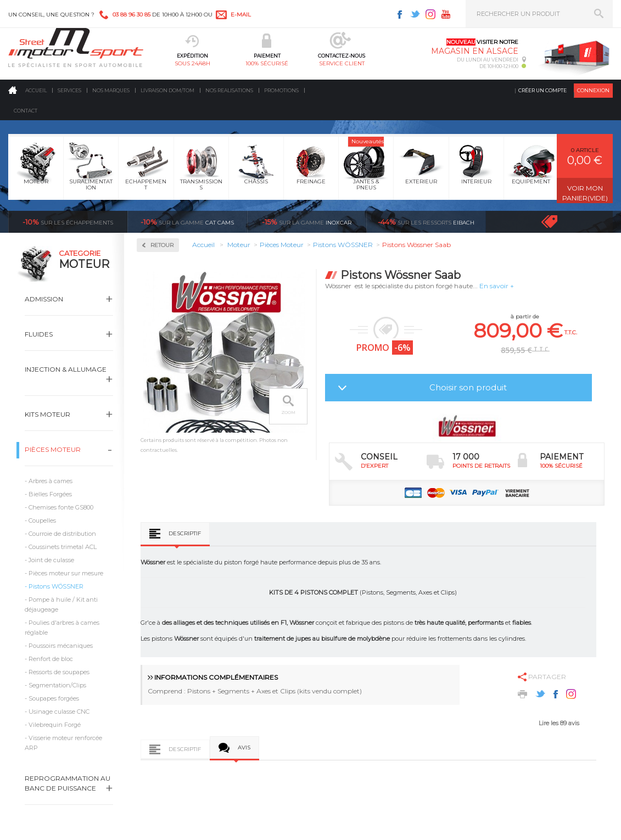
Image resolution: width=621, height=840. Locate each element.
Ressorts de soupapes (59, 672)
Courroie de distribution (62, 534)
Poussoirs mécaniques (61, 646)
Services (69, 90)
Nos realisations (229, 90)
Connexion (593, 90)
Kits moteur (47, 414)
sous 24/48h (192, 63)
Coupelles (42, 520)
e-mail (241, 15)
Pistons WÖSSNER (56, 586)
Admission (44, 299)
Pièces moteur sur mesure (66, 573)
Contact (26, 111)
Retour (162, 245)
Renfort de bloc (51, 659)
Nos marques (111, 90)
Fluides (39, 334)
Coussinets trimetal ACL (63, 547)
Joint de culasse (51, 560)
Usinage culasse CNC (59, 712)
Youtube (446, 14)
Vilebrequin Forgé (55, 725)
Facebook (400, 14)
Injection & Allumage (66, 369)
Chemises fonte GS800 (61, 507)
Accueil (36, 90)
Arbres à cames (51, 481)
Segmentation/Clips (57, 685)
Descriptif (185, 533)
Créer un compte (542, 90)
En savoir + (497, 286)
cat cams (187, 222)
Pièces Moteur (53, 449)
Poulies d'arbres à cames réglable (62, 628)
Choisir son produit (468, 387)
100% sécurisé (267, 63)
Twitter (415, 14)
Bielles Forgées (50, 494)
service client (342, 63)
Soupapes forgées (54, 698)
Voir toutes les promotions (559, 222)
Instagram (430, 14)
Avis (244, 747)
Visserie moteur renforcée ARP (63, 743)
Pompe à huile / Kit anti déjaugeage (61, 604)
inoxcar (307, 222)
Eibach (426, 222)
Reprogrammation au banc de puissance (68, 783)
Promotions (281, 90)
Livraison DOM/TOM (167, 90)
